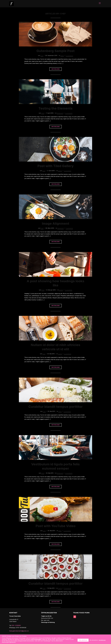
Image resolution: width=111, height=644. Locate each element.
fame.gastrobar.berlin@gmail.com (19, 631)
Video (60, 531)
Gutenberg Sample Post (55, 51)
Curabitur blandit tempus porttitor (55, 407)
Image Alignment (56, 224)
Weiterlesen (56, 69)
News (62, 56)
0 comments (69, 56)
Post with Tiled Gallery (55, 166)
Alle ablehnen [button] (83, 640)
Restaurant (60, 113)
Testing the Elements (55, 108)
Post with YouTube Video (56, 526)
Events (60, 171)
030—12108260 (16, 626)
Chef (42, 56)
